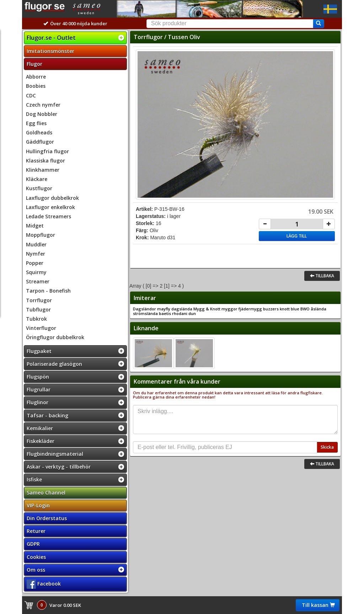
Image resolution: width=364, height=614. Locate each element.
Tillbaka (322, 276)
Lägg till (297, 236)
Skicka (327, 447)
